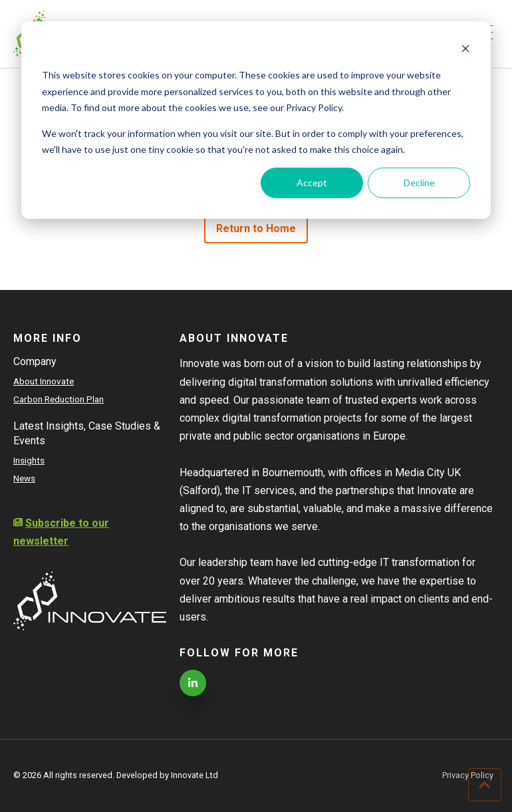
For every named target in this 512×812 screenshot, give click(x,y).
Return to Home (256, 228)
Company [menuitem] (35, 361)
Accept (312, 183)
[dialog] (256, 120)
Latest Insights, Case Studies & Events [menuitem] (87, 433)
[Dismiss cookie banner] (465, 50)
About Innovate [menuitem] (44, 381)
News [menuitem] (24, 478)
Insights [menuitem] (29, 460)
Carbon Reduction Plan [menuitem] (59, 399)
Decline (419, 183)
